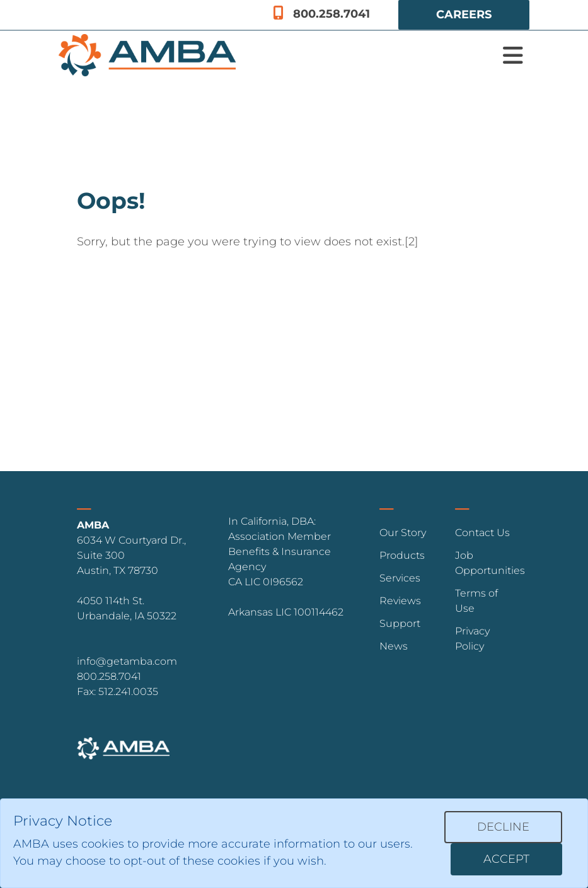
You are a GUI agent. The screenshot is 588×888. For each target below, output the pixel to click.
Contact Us (482, 533)
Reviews (400, 601)
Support (400, 623)
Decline (503, 827)
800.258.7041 (321, 14)
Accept (506, 859)
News (394, 646)
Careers (464, 15)
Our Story (403, 533)
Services (400, 578)
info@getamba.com (127, 661)
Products (402, 555)
